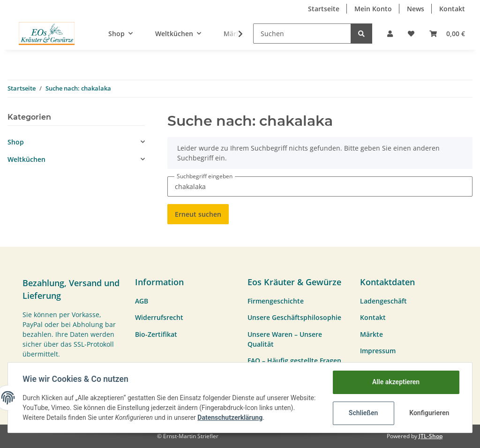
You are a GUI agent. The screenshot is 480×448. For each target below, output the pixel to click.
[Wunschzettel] (411, 34)
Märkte (371, 334)
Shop (16, 142)
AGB (142, 301)
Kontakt (452, 9)
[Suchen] (302, 34)
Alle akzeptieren (395, 382)
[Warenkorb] (447, 34)
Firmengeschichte (276, 301)
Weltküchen (26, 159)
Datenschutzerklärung (252, 418)
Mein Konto (373, 9)
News (416, 9)
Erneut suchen (198, 214)
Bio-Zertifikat (156, 334)
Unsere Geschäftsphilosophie (294, 317)
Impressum (378, 351)
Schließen (363, 413)
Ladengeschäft (383, 301)
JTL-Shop (431, 436)
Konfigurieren (429, 413)
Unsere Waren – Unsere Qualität (285, 339)
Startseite (324, 9)
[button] (390, 34)
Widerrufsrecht (159, 317)
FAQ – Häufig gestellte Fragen (294, 361)
